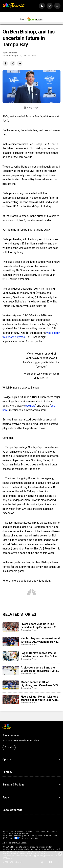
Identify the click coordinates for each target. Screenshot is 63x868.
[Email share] (20, 63)
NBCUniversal (20, 843)
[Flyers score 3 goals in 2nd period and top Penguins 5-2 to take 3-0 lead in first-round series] (11, 627)
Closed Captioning (42, 831)
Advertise (19, 831)
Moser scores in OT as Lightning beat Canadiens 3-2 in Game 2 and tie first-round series (40, 684)
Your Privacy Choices (29, 838)
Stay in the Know (11, 735)
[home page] (14, 6)
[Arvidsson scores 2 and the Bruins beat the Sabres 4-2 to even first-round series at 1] (11, 671)
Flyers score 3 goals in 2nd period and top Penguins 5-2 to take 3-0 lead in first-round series (40, 626)
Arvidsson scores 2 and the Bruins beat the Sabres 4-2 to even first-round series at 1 (39, 669)
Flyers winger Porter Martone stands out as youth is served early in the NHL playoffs (39, 698)
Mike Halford (11, 53)
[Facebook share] (5, 63)
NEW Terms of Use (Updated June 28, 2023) (23, 836)
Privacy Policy (50, 836)
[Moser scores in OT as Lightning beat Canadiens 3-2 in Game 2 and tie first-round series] (11, 685)
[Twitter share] (13, 63)
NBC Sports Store (11, 834)
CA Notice (7, 838)
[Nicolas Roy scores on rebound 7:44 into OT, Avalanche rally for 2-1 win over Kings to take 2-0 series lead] (11, 641)
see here (30, 406)
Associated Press (29, 630)
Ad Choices (8, 831)
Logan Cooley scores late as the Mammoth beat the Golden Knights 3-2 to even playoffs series (40, 655)
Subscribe (9, 747)
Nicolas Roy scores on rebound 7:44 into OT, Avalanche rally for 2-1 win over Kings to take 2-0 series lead (40, 640)
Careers (28, 831)
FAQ (54, 831)
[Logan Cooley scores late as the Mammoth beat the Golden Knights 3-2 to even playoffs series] (11, 656)
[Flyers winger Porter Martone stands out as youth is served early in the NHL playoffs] (11, 700)
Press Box (25, 834)
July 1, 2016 (41, 378)
